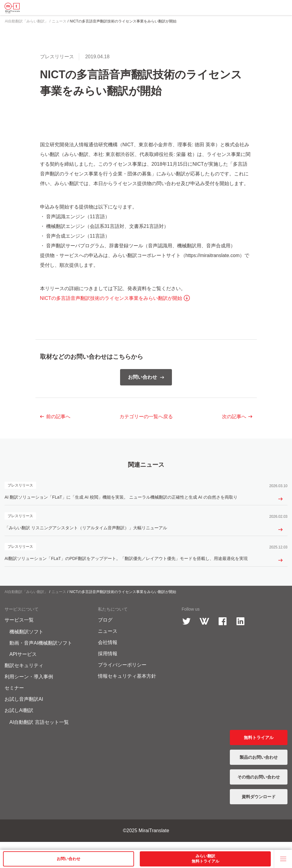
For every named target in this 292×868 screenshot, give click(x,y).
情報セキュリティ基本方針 (127, 684)
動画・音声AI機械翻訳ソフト (41, 651)
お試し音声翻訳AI (24, 707)
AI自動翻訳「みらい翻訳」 (26, 600)
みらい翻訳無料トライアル (205, 859)
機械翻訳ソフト (26, 640)
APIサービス (23, 662)
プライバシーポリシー (122, 673)
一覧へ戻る (146, 417)
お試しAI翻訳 (19, 718)
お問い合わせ (69, 859)
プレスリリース (57, 57)
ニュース (59, 600)
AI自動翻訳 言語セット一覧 (39, 730)
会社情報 (108, 650)
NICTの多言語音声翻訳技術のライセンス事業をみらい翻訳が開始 (111, 298)
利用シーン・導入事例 (29, 685)
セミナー (14, 696)
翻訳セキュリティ (24, 673)
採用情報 (108, 661)
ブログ (105, 628)
